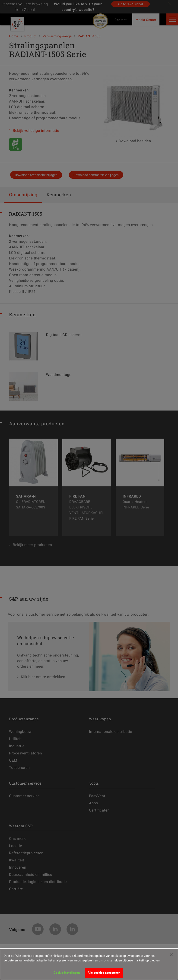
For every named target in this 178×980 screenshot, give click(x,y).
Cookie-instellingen (67, 975)
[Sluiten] (171, 957)
